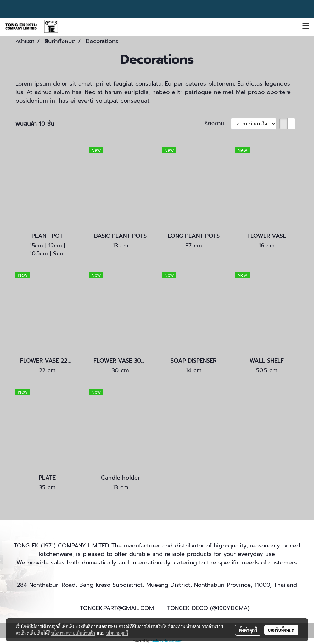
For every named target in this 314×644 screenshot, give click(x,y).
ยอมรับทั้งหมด (281, 630)
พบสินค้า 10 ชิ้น (35, 124)
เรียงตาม (217, 124)
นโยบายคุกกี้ (117, 633)
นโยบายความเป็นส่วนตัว (73, 633)
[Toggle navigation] (306, 26)
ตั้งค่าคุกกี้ (248, 630)
